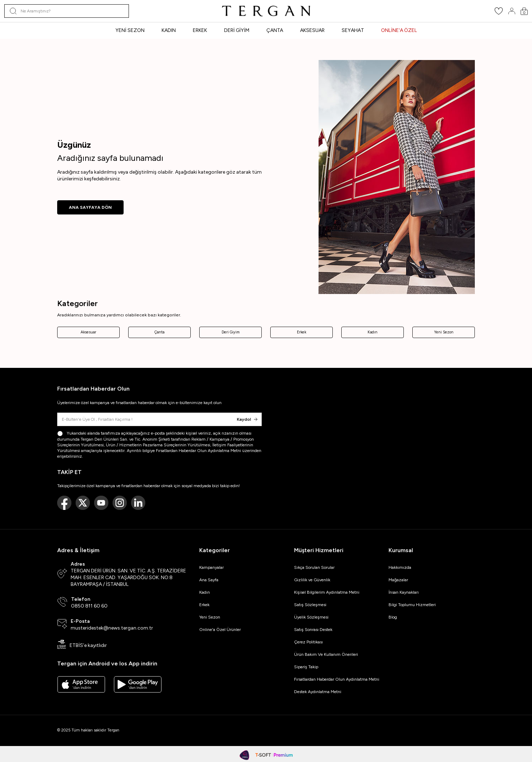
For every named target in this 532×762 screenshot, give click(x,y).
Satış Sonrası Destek (313, 630)
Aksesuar (88, 332)
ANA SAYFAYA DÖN (90, 207)
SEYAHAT (353, 30)
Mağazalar (398, 580)
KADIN (169, 30)
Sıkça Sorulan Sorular (314, 567)
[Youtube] (101, 503)
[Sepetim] (524, 11)
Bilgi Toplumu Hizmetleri (412, 605)
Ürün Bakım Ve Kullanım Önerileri (326, 654)
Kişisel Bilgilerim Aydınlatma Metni (328, 592)
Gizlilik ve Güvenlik (312, 580)
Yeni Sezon (444, 332)
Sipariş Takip (306, 667)
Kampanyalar (211, 567)
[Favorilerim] (499, 13)
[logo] (266, 11)
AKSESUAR (312, 30)
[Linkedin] (138, 503)
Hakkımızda (400, 567)
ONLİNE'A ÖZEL (399, 30)
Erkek (302, 332)
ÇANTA (275, 30)
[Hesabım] (512, 11)
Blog (393, 617)
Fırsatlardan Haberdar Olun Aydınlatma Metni (199, 451)
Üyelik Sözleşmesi (311, 617)
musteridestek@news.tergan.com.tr (112, 628)
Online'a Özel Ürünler (220, 630)
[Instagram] (120, 503)
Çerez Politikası (308, 642)
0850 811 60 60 (89, 606)
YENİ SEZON (130, 30)
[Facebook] (64, 503)
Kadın (373, 332)
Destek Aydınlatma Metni (318, 692)
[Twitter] (83, 503)
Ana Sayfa (209, 580)
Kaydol (247, 419)
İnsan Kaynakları (404, 592)
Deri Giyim (231, 332)
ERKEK (200, 30)
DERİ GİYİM (237, 30)
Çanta (159, 332)
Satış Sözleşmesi (310, 605)
